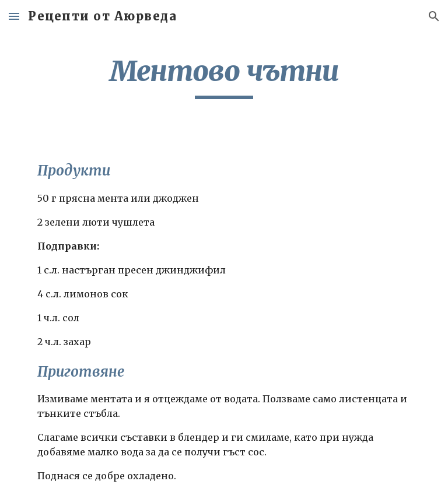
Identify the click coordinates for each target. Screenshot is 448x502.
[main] (224, 76)
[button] (14, 16)
